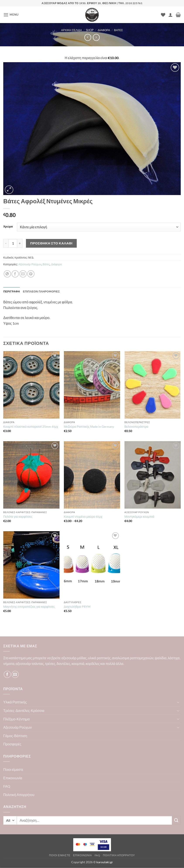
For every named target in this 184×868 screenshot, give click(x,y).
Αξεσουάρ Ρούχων (30, 264)
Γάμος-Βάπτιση (15, 736)
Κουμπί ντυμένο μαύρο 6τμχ (83, 517)
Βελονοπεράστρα (136, 426)
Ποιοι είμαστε (13, 769)
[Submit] (176, 820)
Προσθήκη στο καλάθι (51, 243)
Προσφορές (12, 744)
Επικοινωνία (13, 778)
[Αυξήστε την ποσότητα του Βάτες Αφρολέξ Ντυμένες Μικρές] (20, 243)
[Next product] (88, 37)
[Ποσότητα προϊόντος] (13, 243)
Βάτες (118, 30)
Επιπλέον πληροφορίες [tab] (41, 291)
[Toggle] (178, 702)
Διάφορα (104, 30)
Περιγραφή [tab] (12, 291)
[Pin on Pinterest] (31, 274)
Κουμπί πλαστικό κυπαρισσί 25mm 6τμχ (31, 426)
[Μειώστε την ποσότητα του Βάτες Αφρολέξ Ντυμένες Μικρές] (6, 243)
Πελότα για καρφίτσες (18, 517)
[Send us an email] (15, 674)
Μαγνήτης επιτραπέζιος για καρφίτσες (29, 607)
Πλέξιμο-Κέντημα (16, 719)
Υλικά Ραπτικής (15, 702)
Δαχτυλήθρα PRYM (77, 607)
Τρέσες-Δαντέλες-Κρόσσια (24, 710)
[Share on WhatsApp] (7, 274)
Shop (90, 30)
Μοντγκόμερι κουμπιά (139, 517)
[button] (11, 15)
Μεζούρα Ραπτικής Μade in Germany (89, 426)
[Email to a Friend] (23, 274)
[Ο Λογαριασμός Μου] (170, 15)
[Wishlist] (163, 15)
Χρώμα (8, 227)
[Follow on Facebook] (7, 674)
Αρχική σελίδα (72, 30)
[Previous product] (96, 37)
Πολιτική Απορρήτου (19, 795)
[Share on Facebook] (15, 274)
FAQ (7, 786)
